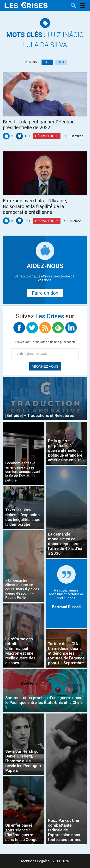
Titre (61, 62)
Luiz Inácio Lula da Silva (45, 40)
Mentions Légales (35, 861)
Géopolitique (47, 136)
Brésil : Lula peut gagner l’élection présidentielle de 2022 (39, 125)
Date (47, 62)
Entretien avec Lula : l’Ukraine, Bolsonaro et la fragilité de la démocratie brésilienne (35, 206)
